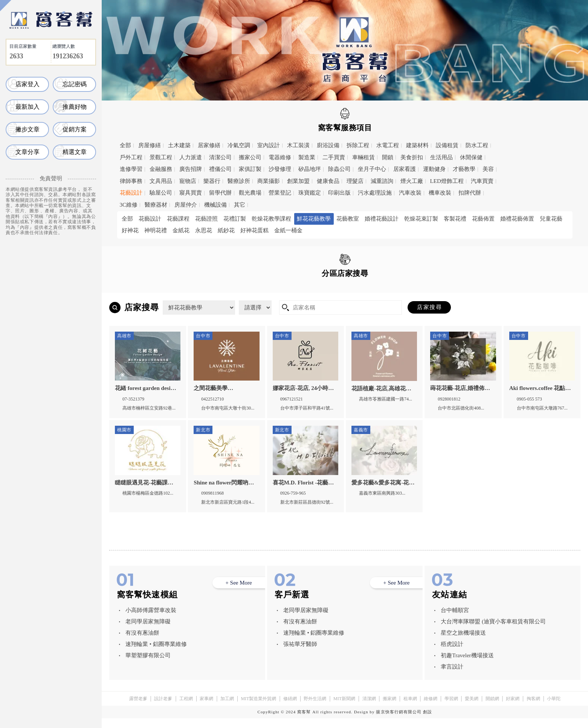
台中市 (285, 290)
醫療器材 (156, 205)
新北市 (187, 290)
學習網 (451, 708)
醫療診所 (239, 181)
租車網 (410, 708)
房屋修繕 (150, 145)
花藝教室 (348, 219)
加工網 (227, 708)
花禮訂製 (235, 219)
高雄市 (382, 290)
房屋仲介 (186, 205)
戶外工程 (131, 157)
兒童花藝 (551, 219)
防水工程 (477, 145)
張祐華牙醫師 (300, 654)
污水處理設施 (375, 193)
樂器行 (212, 181)
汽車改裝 (410, 193)
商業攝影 (269, 181)
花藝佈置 (483, 219)
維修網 (431, 708)
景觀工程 (161, 157)
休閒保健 (471, 157)
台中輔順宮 (455, 620)
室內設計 (269, 145)
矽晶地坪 (310, 169)
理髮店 (355, 181)
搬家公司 (250, 157)
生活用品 (441, 157)
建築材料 (417, 145)
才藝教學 (464, 169)
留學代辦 (220, 193)
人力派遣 (191, 157)
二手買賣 (334, 157)
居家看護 (405, 169)
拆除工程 (358, 145)
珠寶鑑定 (310, 193)
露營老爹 (138, 708)
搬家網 (389, 708)
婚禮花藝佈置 (517, 219)
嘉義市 (333, 290)
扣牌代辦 (470, 193)
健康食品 (328, 181)
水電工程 (388, 145)
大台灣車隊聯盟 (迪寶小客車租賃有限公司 (493, 631)
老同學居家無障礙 (148, 631)
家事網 (206, 708)
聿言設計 (452, 676)
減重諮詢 (382, 181)
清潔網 (369, 708)
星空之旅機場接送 (463, 643)
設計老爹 (163, 708)
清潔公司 (220, 157)
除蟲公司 (339, 169)
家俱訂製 (250, 169)
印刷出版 (339, 193)
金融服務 (161, 169)
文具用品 (161, 181)
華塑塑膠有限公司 (148, 665)
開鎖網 (492, 708)
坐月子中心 (372, 169)
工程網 (186, 708)
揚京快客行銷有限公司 (399, 722)
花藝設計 (131, 193)
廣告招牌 (191, 169)
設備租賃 (447, 145)
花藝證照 (206, 219)
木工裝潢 (298, 145)
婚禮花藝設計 (382, 219)
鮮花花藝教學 (314, 219)
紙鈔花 (226, 230)
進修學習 (131, 169)
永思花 (204, 230)
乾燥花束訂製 (421, 219)
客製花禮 (455, 219)
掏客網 (533, 708)
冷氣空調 (239, 145)
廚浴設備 (328, 145)
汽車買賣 (482, 181)
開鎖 (388, 157)
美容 (488, 169)
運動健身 (434, 169)
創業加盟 (298, 181)
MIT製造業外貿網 (258, 708)
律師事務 (131, 181)
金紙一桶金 (288, 230)
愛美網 (472, 708)
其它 (240, 205)
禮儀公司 (220, 169)
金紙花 (181, 230)
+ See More (239, 592)
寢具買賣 (191, 193)
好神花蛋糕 (254, 230)
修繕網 (290, 708)
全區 (132, 290)
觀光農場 (250, 193)
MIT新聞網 (344, 708)
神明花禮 (156, 230)
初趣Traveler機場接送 (467, 665)
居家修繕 (209, 145)
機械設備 (215, 205)
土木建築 (179, 145)
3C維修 (129, 205)
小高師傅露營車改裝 (151, 620)
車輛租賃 (363, 157)
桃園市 (236, 290)
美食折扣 (412, 157)
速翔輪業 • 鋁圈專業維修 (156, 654)
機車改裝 (440, 193)
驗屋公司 (161, 193)
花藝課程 (178, 219)
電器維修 (280, 157)
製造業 (307, 157)
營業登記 (280, 193)
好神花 (130, 230)
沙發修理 (280, 169)
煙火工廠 (412, 181)
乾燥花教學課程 (271, 219)
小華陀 (554, 708)
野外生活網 (315, 708)
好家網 (513, 708)
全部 (125, 145)
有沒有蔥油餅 (142, 643)
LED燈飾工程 (447, 181)
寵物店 (188, 181)
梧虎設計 (452, 654)
